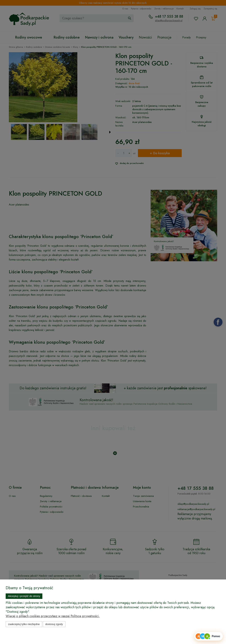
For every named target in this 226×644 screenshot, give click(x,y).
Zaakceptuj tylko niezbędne (24, 624)
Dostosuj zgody (54, 624)
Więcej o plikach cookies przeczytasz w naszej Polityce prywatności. (53, 616)
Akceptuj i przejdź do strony (24, 596)
